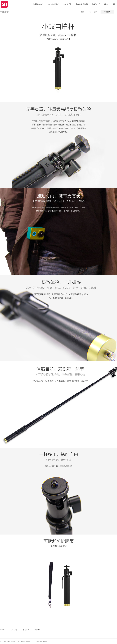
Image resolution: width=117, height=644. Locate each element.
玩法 (89, 12)
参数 (95, 12)
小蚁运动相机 (38, 4)
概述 (83, 12)
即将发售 (107, 12)
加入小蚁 (15, 630)
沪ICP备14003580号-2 (41, 641)
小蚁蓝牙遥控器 (82, 4)
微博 (106, 4)
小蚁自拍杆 (67, 4)
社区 (113, 4)
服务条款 (26, 630)
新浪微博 (37, 630)
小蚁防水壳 (96, 4)
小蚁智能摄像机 (53, 4)
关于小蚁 (3, 630)
